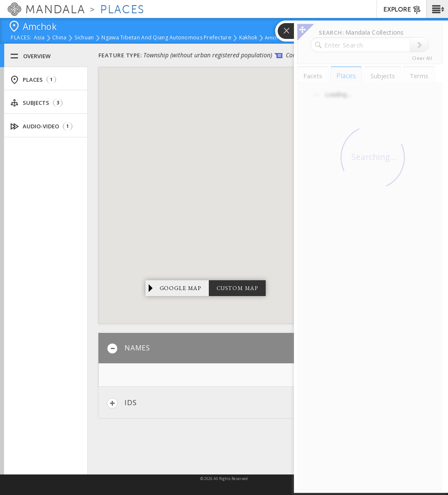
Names (129, 348)
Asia (39, 38)
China (59, 38)
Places (33, 80)
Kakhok (248, 38)
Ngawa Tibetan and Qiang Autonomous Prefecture (166, 38)
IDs (122, 403)
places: (21, 38)
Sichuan (84, 38)
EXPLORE (402, 10)
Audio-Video (42, 126)
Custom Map (237, 288)
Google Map (181, 288)
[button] (437, 9)
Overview (30, 56)
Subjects (36, 103)
